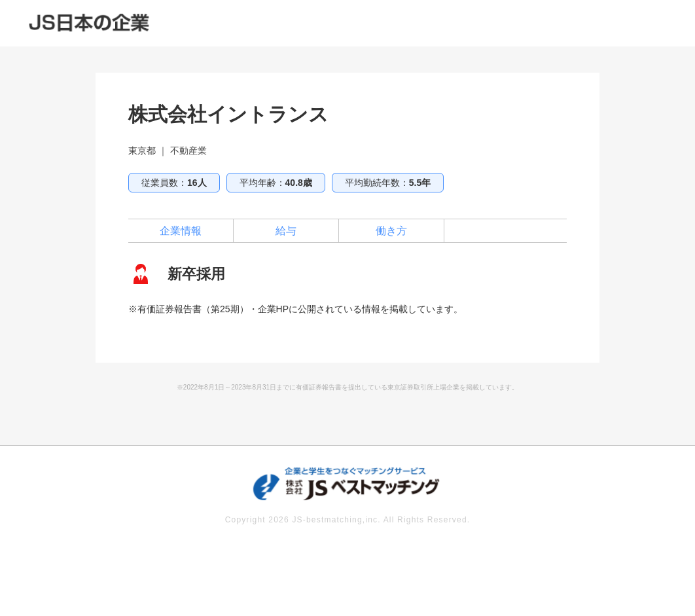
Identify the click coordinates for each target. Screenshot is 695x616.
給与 (286, 231)
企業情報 (181, 231)
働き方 (391, 231)
